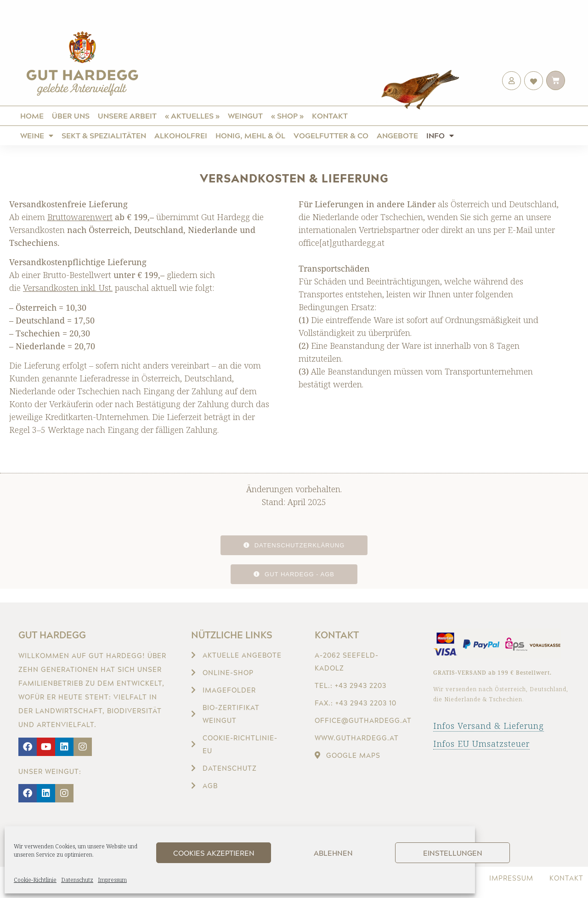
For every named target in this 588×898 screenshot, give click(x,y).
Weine (37, 136)
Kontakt (330, 116)
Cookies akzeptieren (214, 853)
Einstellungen (453, 853)
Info (440, 136)
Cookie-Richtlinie (35, 880)
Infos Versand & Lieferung (489, 726)
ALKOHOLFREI (181, 135)
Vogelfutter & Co (331, 135)
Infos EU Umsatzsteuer (481, 744)
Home (32, 116)
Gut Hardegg (52, 635)
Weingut (245, 116)
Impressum (112, 880)
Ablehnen (333, 853)
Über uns (71, 116)
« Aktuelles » (192, 116)
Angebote (397, 135)
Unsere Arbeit (127, 116)
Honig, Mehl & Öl (250, 135)
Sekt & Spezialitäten (104, 135)
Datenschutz (77, 880)
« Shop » (287, 116)
